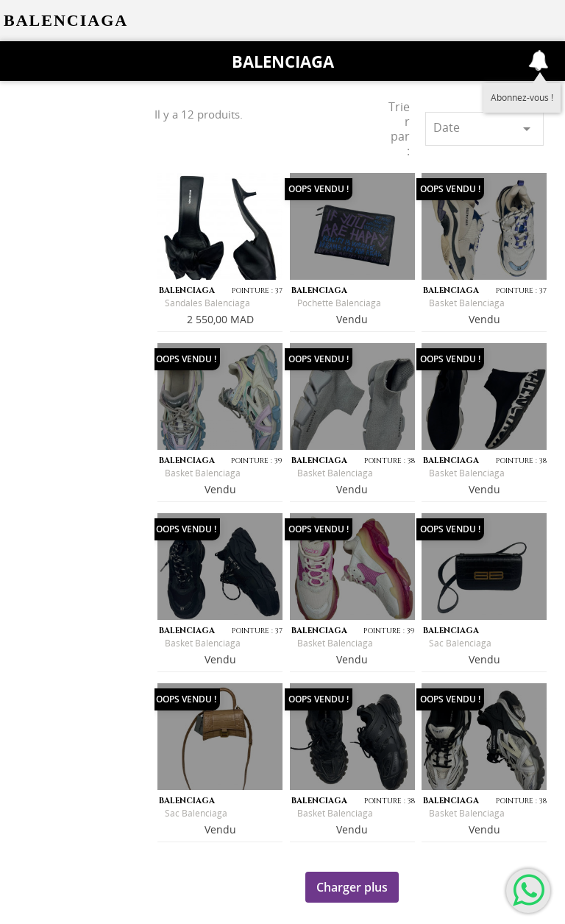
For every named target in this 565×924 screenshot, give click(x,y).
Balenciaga (283, 61)
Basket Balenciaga (467, 303)
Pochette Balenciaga (339, 303)
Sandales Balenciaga (207, 303)
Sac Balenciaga (460, 643)
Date (484, 128)
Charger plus (352, 887)
